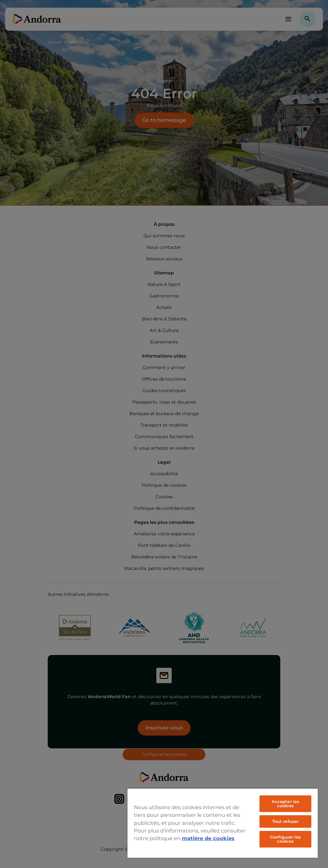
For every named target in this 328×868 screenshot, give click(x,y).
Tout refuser (286, 821)
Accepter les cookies (286, 804)
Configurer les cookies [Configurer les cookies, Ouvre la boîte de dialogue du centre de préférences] (285, 839)
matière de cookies (208, 838)
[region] (223, 823)
